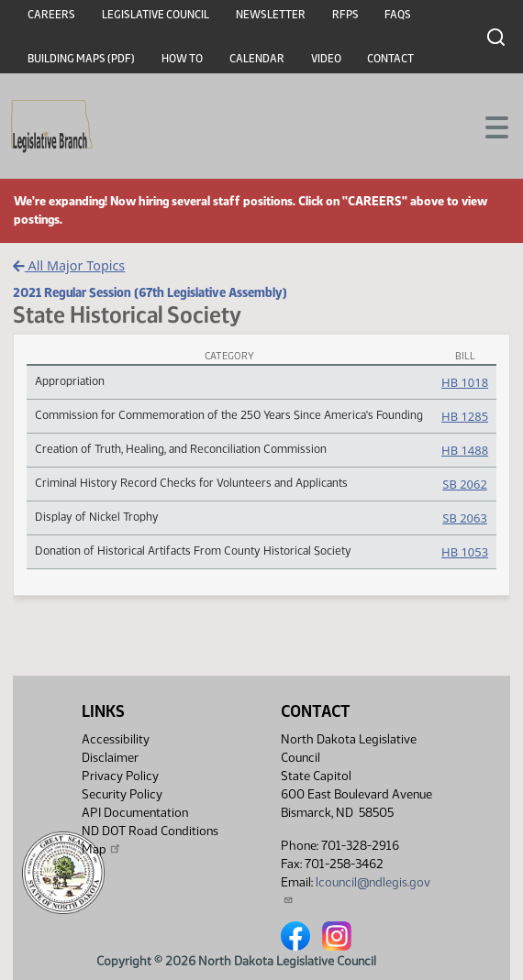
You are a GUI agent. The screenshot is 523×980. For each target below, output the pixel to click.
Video (326, 59)
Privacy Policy (120, 776)
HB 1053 (465, 552)
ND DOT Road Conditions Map (150, 840)
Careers (51, 15)
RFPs (345, 15)
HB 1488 (465, 450)
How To (182, 59)
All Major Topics (69, 265)
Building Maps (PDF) (81, 59)
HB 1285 (465, 416)
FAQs (398, 15)
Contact (390, 59)
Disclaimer (110, 758)
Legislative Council (156, 15)
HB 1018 (465, 382)
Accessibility (116, 739)
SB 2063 (464, 518)
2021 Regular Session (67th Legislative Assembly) (150, 292)
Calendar (257, 59)
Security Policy (122, 794)
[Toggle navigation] (487, 126)
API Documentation (135, 813)
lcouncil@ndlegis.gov (356, 890)
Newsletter (271, 15)
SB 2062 (464, 484)
